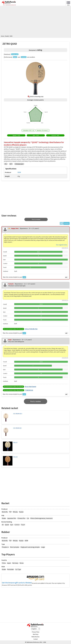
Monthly (66, 223)
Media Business (35, 637)
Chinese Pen (21, 518)
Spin (12, 525)
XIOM (26, 541)
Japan (9, 563)
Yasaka (21, 512)
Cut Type (18, 569)
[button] (35, 79)
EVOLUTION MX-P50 (31, 329)
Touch (23, 525)
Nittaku (15, 512)
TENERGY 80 (29, 390)
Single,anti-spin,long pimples (30, 547)
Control (17, 525)
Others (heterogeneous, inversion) (41, 518)
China (4, 563)
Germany (15, 563)
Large (43, 547)
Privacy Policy (36, 632)
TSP (10, 512)
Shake (4, 518)
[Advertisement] (36, 21)
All (3, 525)
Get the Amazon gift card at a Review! (17, 583)
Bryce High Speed (30, 387)
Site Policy (36, 634)
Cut (28, 518)
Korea (22, 563)
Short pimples (15, 547)
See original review (62, 245)
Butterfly (5, 512)
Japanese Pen (12, 518)
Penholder (11, 569)
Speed (7, 525)
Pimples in (5, 547)
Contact (35, 639)
